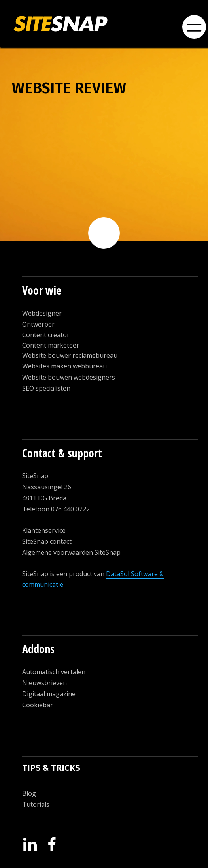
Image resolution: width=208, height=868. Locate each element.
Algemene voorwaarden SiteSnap (71, 552)
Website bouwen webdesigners (69, 377)
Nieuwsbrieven (44, 683)
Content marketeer (51, 345)
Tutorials (36, 804)
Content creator (46, 335)
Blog (29, 793)
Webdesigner (42, 313)
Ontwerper (38, 324)
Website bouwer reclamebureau (70, 355)
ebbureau (92, 366)
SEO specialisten (46, 388)
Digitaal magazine (49, 694)
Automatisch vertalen (54, 672)
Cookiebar (38, 705)
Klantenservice (44, 530)
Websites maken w (50, 366)
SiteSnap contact (47, 541)
